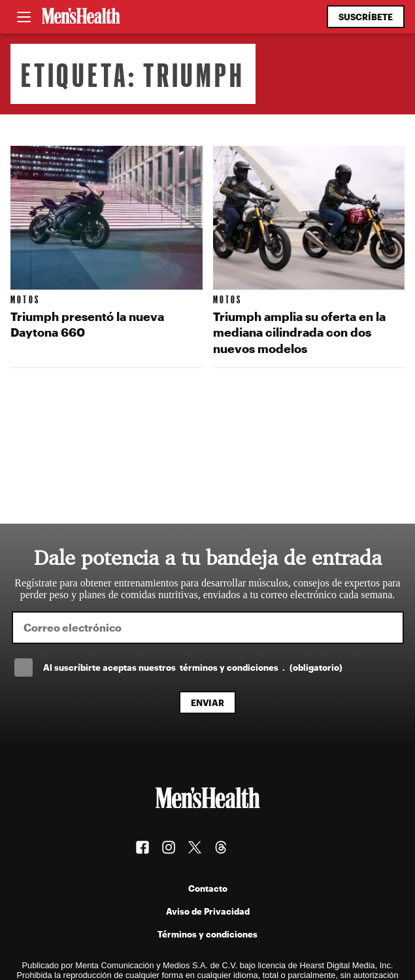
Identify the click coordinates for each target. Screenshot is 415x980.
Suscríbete (366, 17)
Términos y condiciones (207, 934)
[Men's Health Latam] (81, 17)
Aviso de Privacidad (208, 911)
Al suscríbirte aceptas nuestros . (193, 667)
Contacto (208, 888)
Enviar (207, 702)
